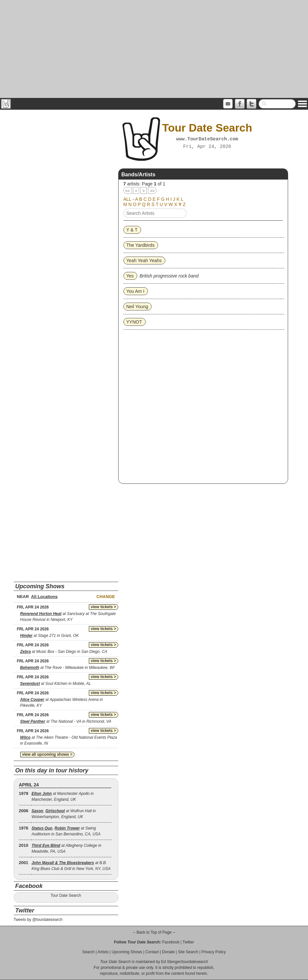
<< (128, 191)
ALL (127, 199)
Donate (168, 952)
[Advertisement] (154, 49)
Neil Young (137, 307)
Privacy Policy (214, 952)
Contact (152, 952)
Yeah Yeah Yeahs (144, 261)
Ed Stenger (171, 962)
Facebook (171, 942)
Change (106, 597)
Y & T (132, 230)
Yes (130, 276)
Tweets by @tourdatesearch (38, 920)
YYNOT (134, 322)
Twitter (188, 942)
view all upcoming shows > (47, 754)
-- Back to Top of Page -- (154, 932)
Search (89, 952)
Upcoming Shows (127, 952)
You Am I (136, 291)
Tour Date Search (66, 895)
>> (152, 191)
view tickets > (104, 607)
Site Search (188, 952)
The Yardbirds (141, 245)
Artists (103, 952)
